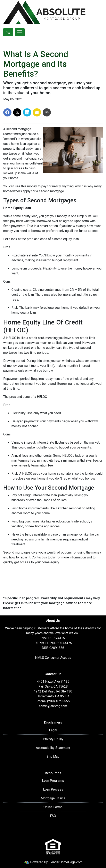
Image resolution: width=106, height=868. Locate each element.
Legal (53, 730)
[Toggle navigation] (20, 32)
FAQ (53, 816)
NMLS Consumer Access (53, 658)
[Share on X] (17, 112)
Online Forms (53, 807)
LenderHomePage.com (66, 862)
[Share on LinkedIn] (27, 112)
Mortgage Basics (53, 798)
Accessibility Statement (53, 748)
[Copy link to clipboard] (47, 112)
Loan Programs (53, 781)
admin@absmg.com (53, 706)
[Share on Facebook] (7, 112)
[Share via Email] (37, 112)
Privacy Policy (53, 739)
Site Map (53, 757)
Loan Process (53, 789)
